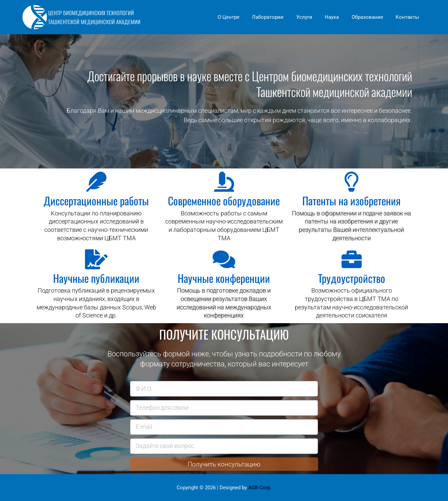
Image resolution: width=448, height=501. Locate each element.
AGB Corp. (260, 488)
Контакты (409, 17)
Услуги (313, 17)
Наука (338, 17)
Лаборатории (279, 17)
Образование (371, 17)
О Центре (242, 17)
